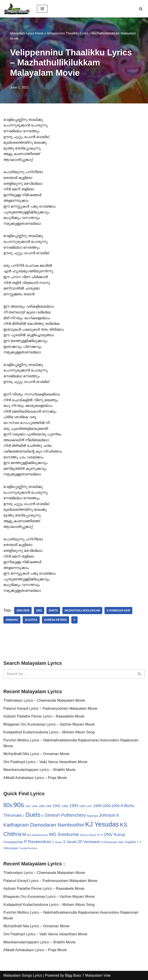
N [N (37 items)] (98, 835)
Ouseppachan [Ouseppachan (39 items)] (13, 842)
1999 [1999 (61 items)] (97, 806)
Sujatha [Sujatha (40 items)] (130, 842)
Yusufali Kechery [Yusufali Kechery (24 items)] (28, 848)
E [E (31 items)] (42, 816)
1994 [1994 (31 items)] (82, 806)
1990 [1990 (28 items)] (49, 806)
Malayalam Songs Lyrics (23, 975)
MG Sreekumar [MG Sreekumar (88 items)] (64, 834)
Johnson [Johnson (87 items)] (107, 815)
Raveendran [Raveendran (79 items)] (39, 842)
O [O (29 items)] (102, 835)
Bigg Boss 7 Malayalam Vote (88, 975)
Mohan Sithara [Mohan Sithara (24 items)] (88, 835)
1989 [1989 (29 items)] (42, 806)
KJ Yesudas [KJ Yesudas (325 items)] (102, 824)
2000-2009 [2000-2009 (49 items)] (111, 806)
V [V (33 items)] (141, 842)
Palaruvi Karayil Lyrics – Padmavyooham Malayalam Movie (50, 708)
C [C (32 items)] (23, 816)
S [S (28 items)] (53, 842)
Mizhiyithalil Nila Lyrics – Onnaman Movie (36, 754)
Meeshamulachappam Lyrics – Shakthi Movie (39, 770)
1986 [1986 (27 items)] (35, 806)
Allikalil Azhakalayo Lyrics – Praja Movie (35, 778)
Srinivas (12, 620)
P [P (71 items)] (26, 842)
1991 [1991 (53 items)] (57, 806)
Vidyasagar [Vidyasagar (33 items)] (11, 848)
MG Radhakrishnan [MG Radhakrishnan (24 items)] (38, 835)
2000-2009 (23, 611)
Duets (53, 611)
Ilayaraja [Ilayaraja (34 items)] (92, 816)
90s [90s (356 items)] (19, 805)
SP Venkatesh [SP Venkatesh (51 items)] (89, 842)
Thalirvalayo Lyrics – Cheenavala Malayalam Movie (44, 700)
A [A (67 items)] (122, 806)
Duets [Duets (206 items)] (33, 815)
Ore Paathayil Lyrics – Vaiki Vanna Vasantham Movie (45, 762)
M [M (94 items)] (24, 834)
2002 (39, 611)
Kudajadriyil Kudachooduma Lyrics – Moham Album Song (49, 732)
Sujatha (31, 620)
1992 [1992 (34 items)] (65, 806)
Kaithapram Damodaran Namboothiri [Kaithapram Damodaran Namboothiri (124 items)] (44, 825)
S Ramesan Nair (119, 611)
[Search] (141, 9)
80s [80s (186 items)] (8, 805)
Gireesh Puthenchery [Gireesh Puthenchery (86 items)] (65, 815)
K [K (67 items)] (118, 815)
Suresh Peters (55, 620)
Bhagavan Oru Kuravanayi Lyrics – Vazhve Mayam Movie (49, 724)
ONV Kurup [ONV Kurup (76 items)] (114, 834)
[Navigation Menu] (42, 9)
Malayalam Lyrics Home (27, 33)
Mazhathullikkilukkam (82, 611)
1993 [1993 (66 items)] (74, 806)
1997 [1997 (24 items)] (89, 806)
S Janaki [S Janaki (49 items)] (70, 842)
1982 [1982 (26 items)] (28, 806)
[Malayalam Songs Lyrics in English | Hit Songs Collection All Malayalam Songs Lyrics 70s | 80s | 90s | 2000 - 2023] (17, 9)
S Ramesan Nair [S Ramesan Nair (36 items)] (113, 842)
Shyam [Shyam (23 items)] (58, 842)
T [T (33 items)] (138, 842)
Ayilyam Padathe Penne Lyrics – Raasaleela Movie (44, 716)
